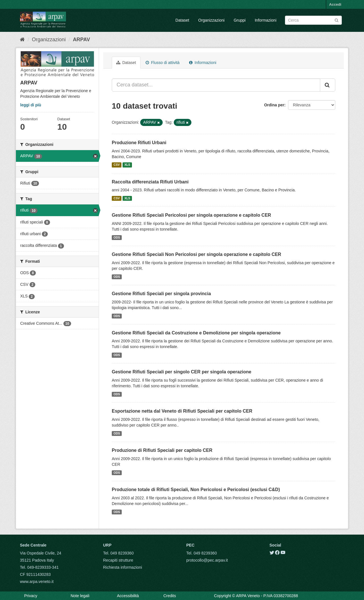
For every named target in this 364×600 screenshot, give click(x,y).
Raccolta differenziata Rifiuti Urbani (150, 182)
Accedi (335, 4)
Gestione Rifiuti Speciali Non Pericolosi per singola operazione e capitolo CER (197, 254)
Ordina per (274, 105)
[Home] (22, 40)
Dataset (182, 20)
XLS (127, 165)
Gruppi (240, 20)
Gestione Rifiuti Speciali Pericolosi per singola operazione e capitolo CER (191, 215)
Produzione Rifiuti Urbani (139, 143)
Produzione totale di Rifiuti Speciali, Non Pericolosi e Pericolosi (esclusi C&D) (196, 490)
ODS (117, 237)
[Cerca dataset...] (216, 85)
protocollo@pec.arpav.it (207, 560)
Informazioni (266, 20)
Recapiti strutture (118, 560)
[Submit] (337, 20)
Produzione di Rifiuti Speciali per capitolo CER (162, 450)
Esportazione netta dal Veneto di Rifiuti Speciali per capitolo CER (182, 411)
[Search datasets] (313, 20)
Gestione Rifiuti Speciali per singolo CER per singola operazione (182, 372)
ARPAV (81, 40)
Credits (169, 596)
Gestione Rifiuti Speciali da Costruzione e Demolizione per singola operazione (196, 333)
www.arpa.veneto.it (37, 582)
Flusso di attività (163, 63)
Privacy (31, 596)
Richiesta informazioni (123, 567)
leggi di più (31, 105)
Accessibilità (128, 596)
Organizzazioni (211, 20)
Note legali (80, 596)
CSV (117, 165)
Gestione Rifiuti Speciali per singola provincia (161, 294)
